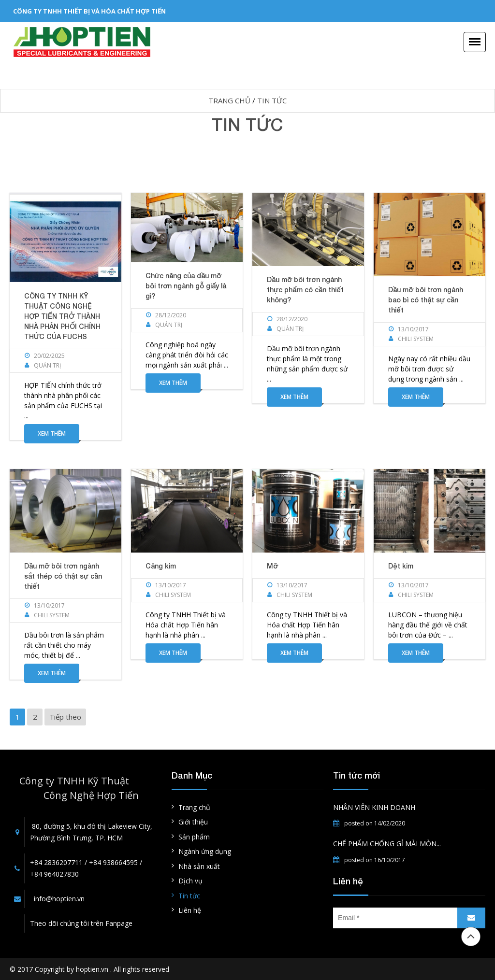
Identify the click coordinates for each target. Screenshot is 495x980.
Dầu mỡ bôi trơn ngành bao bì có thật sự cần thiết (426, 300)
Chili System (416, 339)
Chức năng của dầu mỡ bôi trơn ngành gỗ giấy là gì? (186, 286)
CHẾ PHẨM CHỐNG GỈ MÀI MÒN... (387, 844)
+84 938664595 (113, 862)
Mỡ (272, 566)
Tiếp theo (65, 717)
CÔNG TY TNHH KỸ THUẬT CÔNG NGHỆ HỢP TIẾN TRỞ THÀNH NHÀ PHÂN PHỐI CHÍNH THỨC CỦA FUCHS (62, 316)
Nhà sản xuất (199, 866)
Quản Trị (47, 365)
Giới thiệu (193, 822)
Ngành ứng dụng (205, 851)
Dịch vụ (190, 881)
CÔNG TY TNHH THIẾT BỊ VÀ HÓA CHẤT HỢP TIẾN (89, 11)
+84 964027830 (54, 874)
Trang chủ (229, 100)
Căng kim (161, 566)
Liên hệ (190, 910)
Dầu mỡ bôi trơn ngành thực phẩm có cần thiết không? (305, 290)
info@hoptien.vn (59, 899)
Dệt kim (401, 566)
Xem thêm (52, 433)
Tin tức (272, 100)
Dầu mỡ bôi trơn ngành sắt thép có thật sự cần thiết (63, 576)
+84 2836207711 (56, 862)
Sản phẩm (194, 837)
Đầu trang (471, 937)
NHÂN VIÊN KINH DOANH (374, 807)
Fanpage (119, 923)
